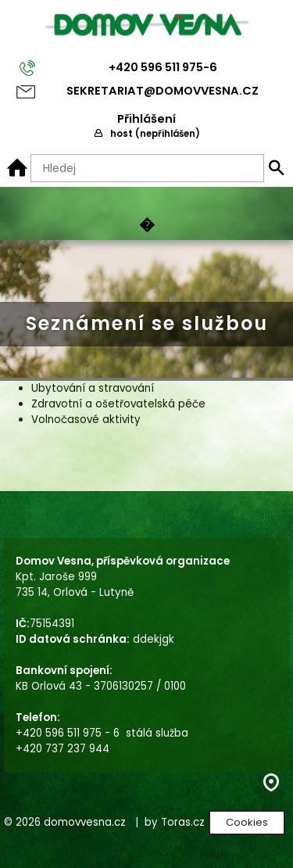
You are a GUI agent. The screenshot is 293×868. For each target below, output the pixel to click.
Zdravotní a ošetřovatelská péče (118, 404)
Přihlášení (146, 119)
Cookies (247, 822)
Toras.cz (183, 822)
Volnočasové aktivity (86, 420)
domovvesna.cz (85, 822)
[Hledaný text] (147, 168)
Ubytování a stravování (93, 388)
